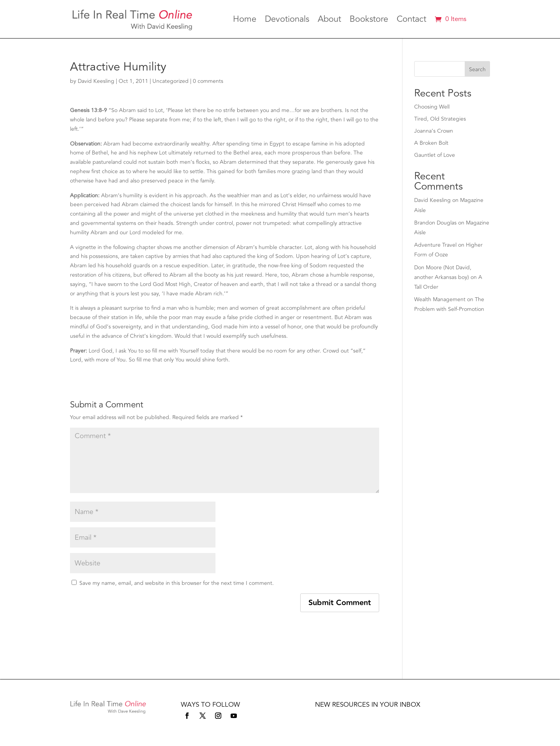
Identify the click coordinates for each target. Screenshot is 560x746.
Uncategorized (171, 81)
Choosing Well (432, 107)
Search (477, 69)
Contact (411, 21)
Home (245, 21)
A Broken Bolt (431, 143)
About (329, 21)
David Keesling (96, 81)
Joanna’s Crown (434, 131)
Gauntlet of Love (435, 155)
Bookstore (369, 21)
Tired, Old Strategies (440, 119)
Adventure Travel (435, 245)
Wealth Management (440, 299)
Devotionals (287, 21)
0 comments (208, 81)
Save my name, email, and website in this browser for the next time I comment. (177, 583)
